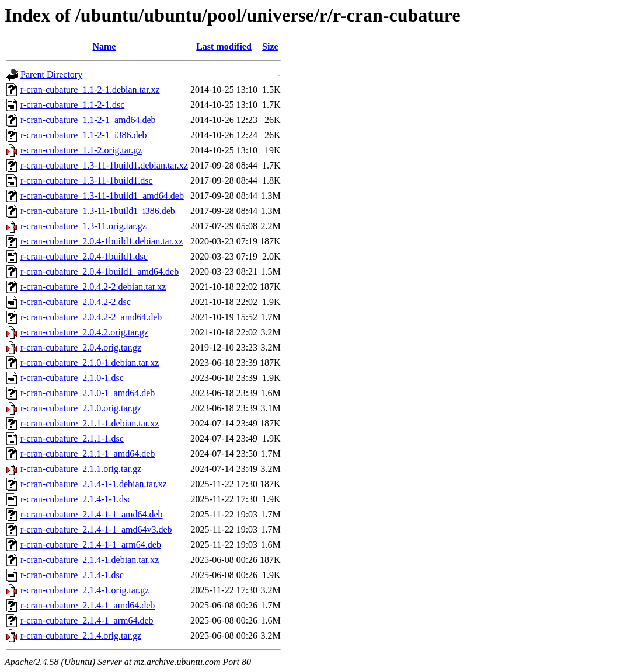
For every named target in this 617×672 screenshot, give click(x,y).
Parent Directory (51, 74)
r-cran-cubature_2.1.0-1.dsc (72, 378)
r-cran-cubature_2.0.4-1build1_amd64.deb (100, 272)
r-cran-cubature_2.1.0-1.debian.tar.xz (90, 363)
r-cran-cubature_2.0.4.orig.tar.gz (81, 347)
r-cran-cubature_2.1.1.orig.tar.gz (81, 469)
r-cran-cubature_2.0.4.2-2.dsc (76, 302)
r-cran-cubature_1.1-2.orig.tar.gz (81, 150)
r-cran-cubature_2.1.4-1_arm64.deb (87, 620)
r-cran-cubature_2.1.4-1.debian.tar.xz (90, 560)
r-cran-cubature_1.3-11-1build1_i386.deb (98, 211)
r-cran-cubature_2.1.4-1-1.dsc (76, 499)
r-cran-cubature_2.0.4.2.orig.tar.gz (84, 332)
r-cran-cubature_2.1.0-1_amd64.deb (88, 393)
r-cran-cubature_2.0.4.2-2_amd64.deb (91, 317)
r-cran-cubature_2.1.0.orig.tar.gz (81, 408)
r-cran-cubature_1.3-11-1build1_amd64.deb (102, 196)
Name (104, 46)
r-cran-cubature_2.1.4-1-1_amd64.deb (92, 514)
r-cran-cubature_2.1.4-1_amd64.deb (88, 605)
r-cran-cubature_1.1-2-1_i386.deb (83, 135)
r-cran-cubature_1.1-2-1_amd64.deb (88, 120)
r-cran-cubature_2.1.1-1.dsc (72, 438)
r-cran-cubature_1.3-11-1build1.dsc (87, 181)
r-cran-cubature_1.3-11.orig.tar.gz (83, 226)
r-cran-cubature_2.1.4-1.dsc (72, 575)
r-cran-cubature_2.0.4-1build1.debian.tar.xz (102, 241)
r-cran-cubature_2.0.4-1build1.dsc (84, 256)
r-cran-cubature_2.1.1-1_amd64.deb (88, 454)
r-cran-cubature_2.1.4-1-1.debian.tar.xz (94, 484)
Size (270, 46)
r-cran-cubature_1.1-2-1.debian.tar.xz (90, 90)
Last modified (224, 46)
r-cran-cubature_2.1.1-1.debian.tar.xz (90, 423)
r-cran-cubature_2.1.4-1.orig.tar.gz (85, 590)
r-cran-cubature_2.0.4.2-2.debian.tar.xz (93, 287)
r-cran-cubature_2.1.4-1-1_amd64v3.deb (96, 529)
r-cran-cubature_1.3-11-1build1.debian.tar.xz (104, 165)
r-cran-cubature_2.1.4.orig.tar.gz (81, 636)
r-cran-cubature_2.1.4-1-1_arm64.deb (91, 545)
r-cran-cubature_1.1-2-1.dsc (72, 105)
